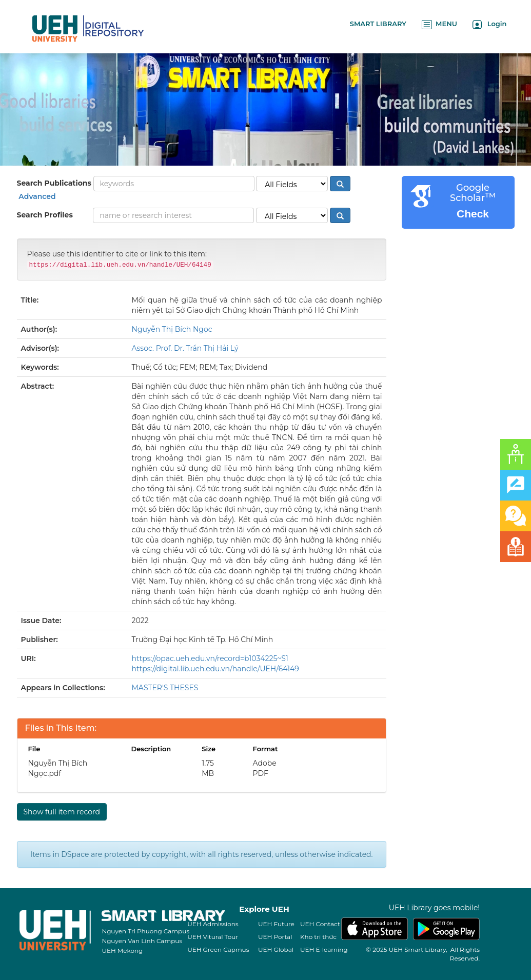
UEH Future (276, 924)
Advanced (36, 196)
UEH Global (276, 949)
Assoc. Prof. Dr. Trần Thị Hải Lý (185, 348)
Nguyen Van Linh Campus (142, 941)
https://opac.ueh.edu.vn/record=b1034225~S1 (210, 658)
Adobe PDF (265, 768)
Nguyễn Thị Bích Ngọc (172, 329)
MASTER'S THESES (165, 688)
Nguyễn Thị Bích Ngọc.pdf (58, 768)
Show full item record (62, 812)
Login (490, 24)
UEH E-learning (324, 949)
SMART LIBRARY (378, 24)
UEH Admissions (213, 924)
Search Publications (54, 183)
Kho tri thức (318, 937)
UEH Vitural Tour (213, 937)
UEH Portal (275, 937)
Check (473, 214)
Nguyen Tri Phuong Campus (145, 931)
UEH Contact (320, 924)
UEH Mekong (122, 951)
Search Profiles (45, 215)
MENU (439, 24)
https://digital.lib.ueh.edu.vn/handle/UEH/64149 (215, 669)
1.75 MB (208, 768)
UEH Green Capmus (218, 949)
